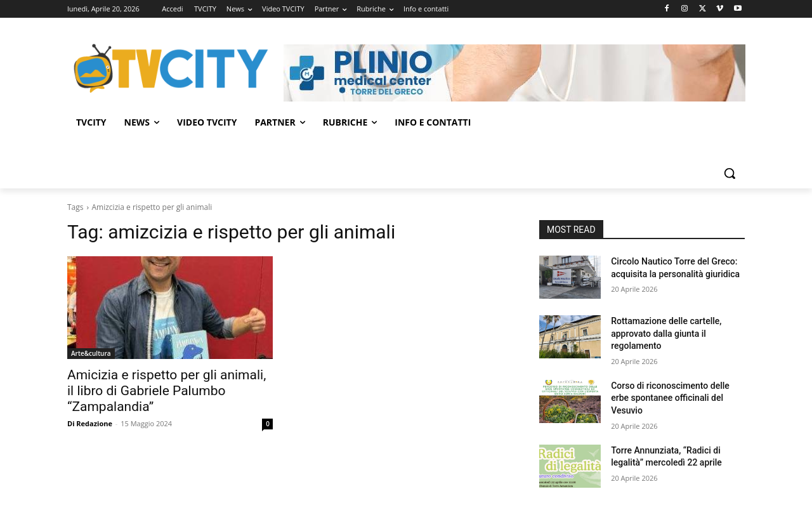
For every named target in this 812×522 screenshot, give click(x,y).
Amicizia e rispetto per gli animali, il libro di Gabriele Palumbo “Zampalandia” (167, 391)
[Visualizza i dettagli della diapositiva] (514, 73)
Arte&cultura (91, 353)
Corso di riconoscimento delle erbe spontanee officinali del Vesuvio (670, 398)
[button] (730, 173)
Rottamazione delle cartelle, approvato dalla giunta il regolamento (666, 333)
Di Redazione (90, 423)
